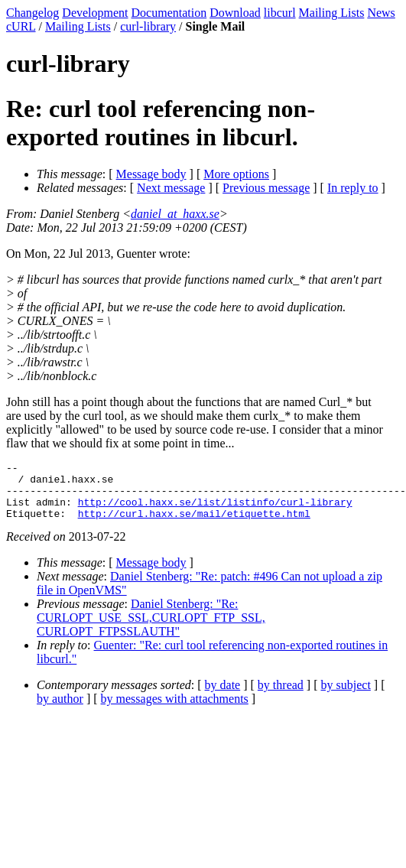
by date (223, 696)
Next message (171, 188)
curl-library (148, 26)
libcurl (280, 13)
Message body (151, 174)
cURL (21, 26)
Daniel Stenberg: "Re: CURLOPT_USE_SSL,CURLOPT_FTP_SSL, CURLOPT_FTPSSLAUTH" (151, 629)
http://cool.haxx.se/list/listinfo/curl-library (215, 511)
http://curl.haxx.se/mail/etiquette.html (194, 525)
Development (95, 13)
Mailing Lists (332, 13)
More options (236, 174)
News (381, 13)
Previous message (266, 188)
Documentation (169, 13)
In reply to (353, 188)
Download (235, 13)
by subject (346, 696)
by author (60, 710)
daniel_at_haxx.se (175, 214)
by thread (281, 696)
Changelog (32, 13)
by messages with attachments (175, 710)
